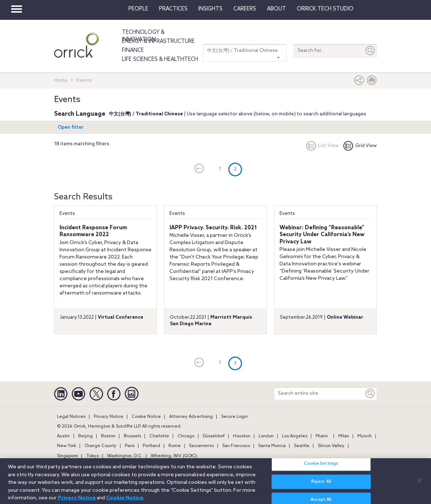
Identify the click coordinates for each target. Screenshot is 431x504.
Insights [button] (210, 9)
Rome (175, 446)
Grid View (360, 146)
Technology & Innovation (143, 36)
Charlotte (159, 436)
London (266, 436)
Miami (322, 436)
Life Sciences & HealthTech (160, 59)
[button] (359, 82)
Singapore (67, 456)
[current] (199, 169)
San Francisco (236, 446)
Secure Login (234, 417)
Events (67, 214)
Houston (242, 436)
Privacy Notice (109, 417)
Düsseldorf (214, 436)
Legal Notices (71, 417)
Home (61, 81)
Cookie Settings (321, 468)
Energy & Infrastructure (158, 41)
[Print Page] (372, 82)
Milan (344, 436)
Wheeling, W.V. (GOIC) (174, 456)
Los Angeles (295, 436)
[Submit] (370, 51)
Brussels (132, 436)
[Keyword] (370, 394)
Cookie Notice (146, 417)
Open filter (71, 127)
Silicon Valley (331, 446)
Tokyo (93, 456)
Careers (245, 9)
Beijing (85, 436)
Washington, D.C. (125, 456)
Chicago (186, 436)
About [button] (276, 9)
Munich (365, 436)
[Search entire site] (319, 394)
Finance (133, 50)
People (138, 9)
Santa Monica (272, 446)
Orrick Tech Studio (325, 9)
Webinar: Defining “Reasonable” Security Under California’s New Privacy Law (322, 235)
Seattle (302, 446)
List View (322, 146)
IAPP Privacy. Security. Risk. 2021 (213, 228)
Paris (130, 446)
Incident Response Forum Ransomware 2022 (93, 231)
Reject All (321, 486)
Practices (173, 9)
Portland (151, 446)
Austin (63, 436)
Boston (108, 436)
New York (67, 446)
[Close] (419, 484)
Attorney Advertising (191, 417)
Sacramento (201, 446)
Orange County (100, 446)
